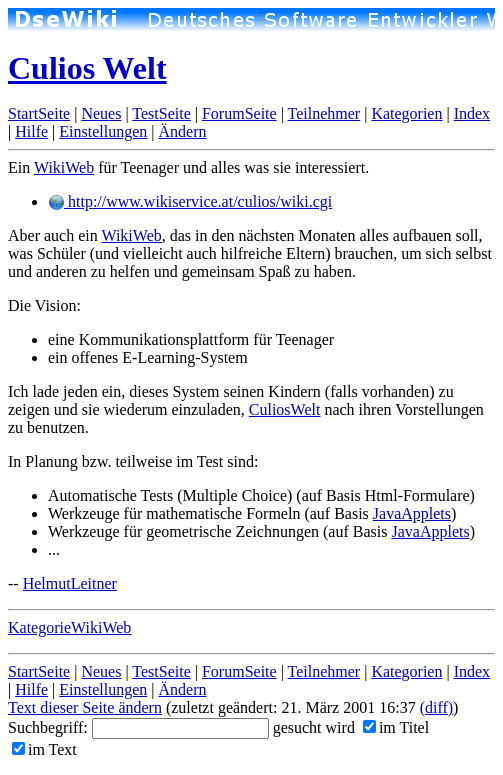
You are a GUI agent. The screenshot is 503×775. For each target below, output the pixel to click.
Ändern (182, 131)
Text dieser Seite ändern (85, 707)
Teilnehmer (324, 113)
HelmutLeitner (70, 583)
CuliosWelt (285, 409)
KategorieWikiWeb (69, 627)
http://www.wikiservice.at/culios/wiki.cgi (190, 201)
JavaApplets (412, 513)
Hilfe (31, 131)
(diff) (436, 707)
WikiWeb (64, 167)
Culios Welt (87, 68)
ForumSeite (239, 113)
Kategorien (406, 113)
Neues (101, 113)
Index (472, 113)
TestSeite (161, 113)
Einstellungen (103, 131)
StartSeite (39, 113)
